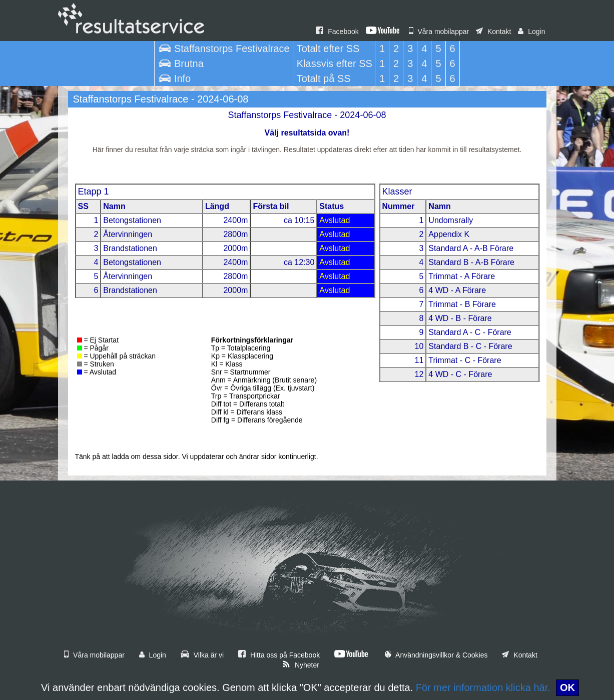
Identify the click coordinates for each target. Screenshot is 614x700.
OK (567, 687)
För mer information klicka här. (483, 687)
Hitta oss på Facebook (279, 655)
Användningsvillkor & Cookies (436, 655)
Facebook (337, 31)
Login (531, 31)
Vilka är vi (202, 655)
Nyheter (301, 665)
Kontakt (493, 31)
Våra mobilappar (439, 31)
